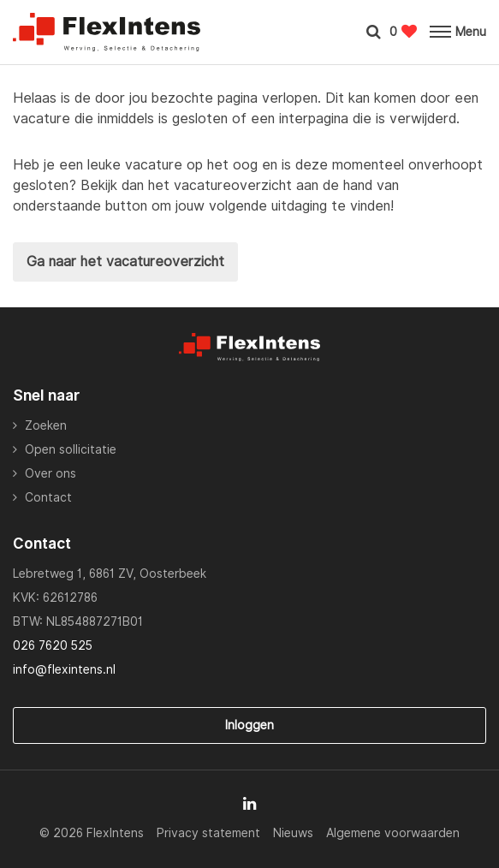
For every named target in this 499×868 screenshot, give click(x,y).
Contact (48, 497)
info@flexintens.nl (64, 669)
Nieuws (293, 833)
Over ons (50, 473)
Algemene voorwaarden (393, 833)
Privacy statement (208, 833)
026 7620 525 (53, 645)
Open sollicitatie (71, 449)
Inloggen (249, 725)
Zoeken (46, 425)
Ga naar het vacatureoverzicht (125, 262)
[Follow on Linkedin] (249, 804)
